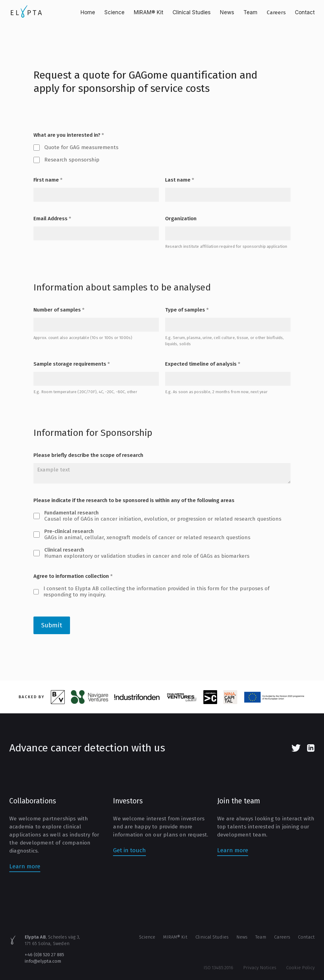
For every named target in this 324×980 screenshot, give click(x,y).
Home (88, 12)
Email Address (52, 219)
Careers (276, 13)
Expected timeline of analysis (203, 364)
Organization (181, 219)
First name (48, 180)
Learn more (25, 866)
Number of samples (59, 310)
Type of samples (187, 310)
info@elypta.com (43, 961)
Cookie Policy (300, 968)
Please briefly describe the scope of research (88, 455)
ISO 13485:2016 (218, 968)
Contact (305, 12)
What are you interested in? (69, 135)
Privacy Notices (260, 968)
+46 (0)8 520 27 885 (44, 955)
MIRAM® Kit (149, 12)
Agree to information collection (73, 576)
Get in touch (129, 850)
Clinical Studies (192, 12)
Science (114, 12)
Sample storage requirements (72, 364)
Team (250, 12)
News (227, 12)
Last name (180, 180)
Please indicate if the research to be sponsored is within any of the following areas (134, 501)
